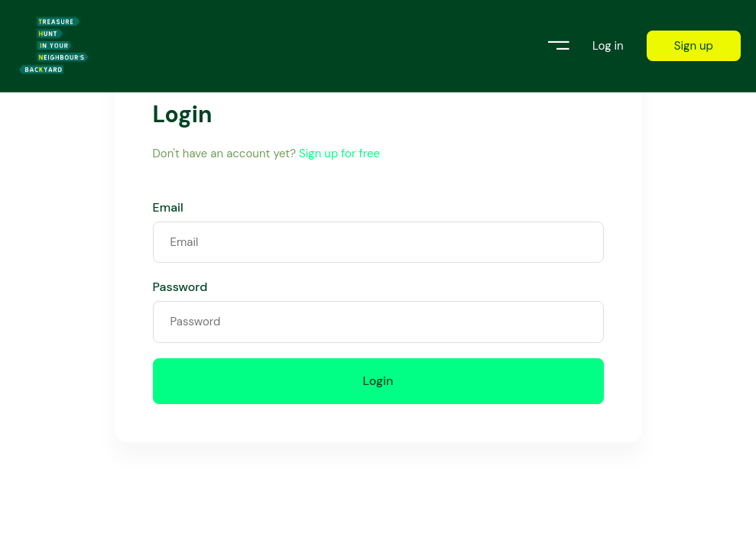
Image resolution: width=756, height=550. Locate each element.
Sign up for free (339, 154)
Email (168, 208)
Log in (608, 46)
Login (378, 381)
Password (180, 287)
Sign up (694, 46)
